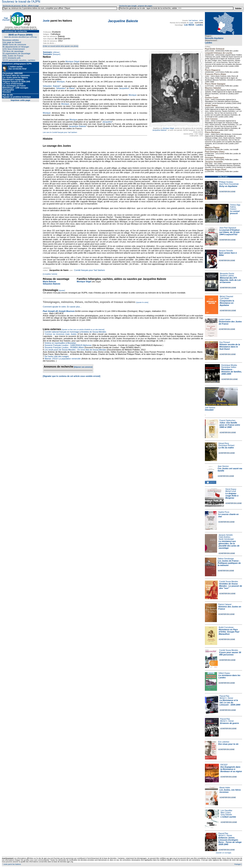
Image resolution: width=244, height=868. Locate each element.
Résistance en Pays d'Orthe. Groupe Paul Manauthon (229, 632)
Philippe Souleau (226, 182)
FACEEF (224, 765)
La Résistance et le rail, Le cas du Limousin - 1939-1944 (230, 702)
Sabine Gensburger (226, 559)
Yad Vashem (193, 20)
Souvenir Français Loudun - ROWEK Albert (64, 347)
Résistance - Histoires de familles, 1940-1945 (232, 372)
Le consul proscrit (235, 212)
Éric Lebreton (224, 742)
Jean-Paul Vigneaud (228, 228)
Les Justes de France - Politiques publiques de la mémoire (229, 563)
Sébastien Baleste (51, 86)
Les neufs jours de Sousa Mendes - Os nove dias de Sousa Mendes (75, 350)
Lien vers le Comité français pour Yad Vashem (60, 132)
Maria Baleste (49, 282)
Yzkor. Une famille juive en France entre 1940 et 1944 (230, 425)
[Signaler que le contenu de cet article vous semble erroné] (72, 376)
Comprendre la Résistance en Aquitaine (227, 303)
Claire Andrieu (224, 537)
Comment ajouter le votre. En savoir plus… (62, 307)
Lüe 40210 (189, 25)
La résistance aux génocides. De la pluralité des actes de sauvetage (229, 545)
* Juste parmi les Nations (11, 864)
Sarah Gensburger (226, 539)
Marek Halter (225, 788)
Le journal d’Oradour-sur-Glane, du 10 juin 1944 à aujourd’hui (230, 232)
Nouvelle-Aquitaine (214, 38)
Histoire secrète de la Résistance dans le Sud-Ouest (230, 347)
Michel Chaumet (226, 297)
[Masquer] (56, 54)
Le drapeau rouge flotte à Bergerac (232, 496)
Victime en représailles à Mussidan (60, 343)
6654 (201, 20)
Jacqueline (124, 88)
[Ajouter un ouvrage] (223, 853)
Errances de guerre (229, 723)
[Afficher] (56, 52)
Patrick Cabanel (225, 604)
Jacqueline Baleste (159, 130)
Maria (72, 88)
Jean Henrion (223, 466)
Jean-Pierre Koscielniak (229, 184)
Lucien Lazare (225, 319)
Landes (209, 43)
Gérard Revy (224, 443)
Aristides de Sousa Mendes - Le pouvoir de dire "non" (231, 586)
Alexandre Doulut (227, 274)
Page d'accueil (6, 19)
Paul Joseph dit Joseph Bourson (59, 311)
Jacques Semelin (226, 251)
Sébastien (61, 88)
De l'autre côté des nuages (57, 356)
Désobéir (209, 410)
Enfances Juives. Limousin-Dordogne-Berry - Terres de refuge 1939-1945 (230, 841)
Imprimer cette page (21, 100)
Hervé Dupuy (231, 489)
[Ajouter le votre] (142, 302)
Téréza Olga (235, 205)
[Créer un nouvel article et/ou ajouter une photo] (61, 46)
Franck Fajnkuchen (228, 421)
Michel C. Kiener (226, 698)
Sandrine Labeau (227, 276)
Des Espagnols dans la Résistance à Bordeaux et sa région (231, 769)
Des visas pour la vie (228, 744)
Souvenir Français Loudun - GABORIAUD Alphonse (68, 345)
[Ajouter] (62, 290)
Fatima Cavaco (233, 208)
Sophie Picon (224, 512)
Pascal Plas (224, 696)
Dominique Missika (229, 365)
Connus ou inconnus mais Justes (61, 334)
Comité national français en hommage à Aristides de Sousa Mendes (75, 332)
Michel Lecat (231, 491)
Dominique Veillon (229, 367)
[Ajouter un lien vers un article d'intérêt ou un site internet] (83, 330)
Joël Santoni (210, 408)
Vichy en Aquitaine (228, 186)
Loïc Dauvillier (226, 811)
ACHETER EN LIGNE (227, 192)
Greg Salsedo (226, 815)
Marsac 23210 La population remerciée (63, 359)
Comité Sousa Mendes (229, 582)
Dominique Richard (226, 445)
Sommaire (47, 52)
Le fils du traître (226, 448)
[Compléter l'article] (50, 274)
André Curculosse (226, 627)
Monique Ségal (168, 128)
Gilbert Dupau (224, 673)
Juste (46, 21)
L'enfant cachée (228, 817)
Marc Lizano (226, 813)
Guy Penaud (225, 342)
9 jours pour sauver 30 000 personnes (230, 654)
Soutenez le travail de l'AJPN (21, 2)
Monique (61, 82)
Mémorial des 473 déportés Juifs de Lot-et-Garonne (231, 280)
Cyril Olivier (224, 299)
